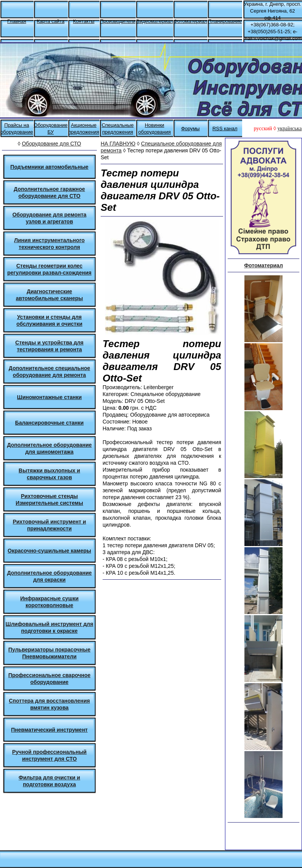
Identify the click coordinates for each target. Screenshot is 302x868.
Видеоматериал (154, 21)
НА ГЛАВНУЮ (118, 144)
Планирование (225, 21)
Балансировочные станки (50, 423)
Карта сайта (51, 21)
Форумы (190, 129)
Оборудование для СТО (51, 144)
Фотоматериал (190, 21)
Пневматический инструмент (49, 730)
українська (289, 129)
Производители (118, 21)
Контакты (84, 21)
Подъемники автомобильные (49, 167)
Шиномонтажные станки (50, 397)
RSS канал (225, 129)
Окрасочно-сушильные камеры (49, 551)
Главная (17, 21)
